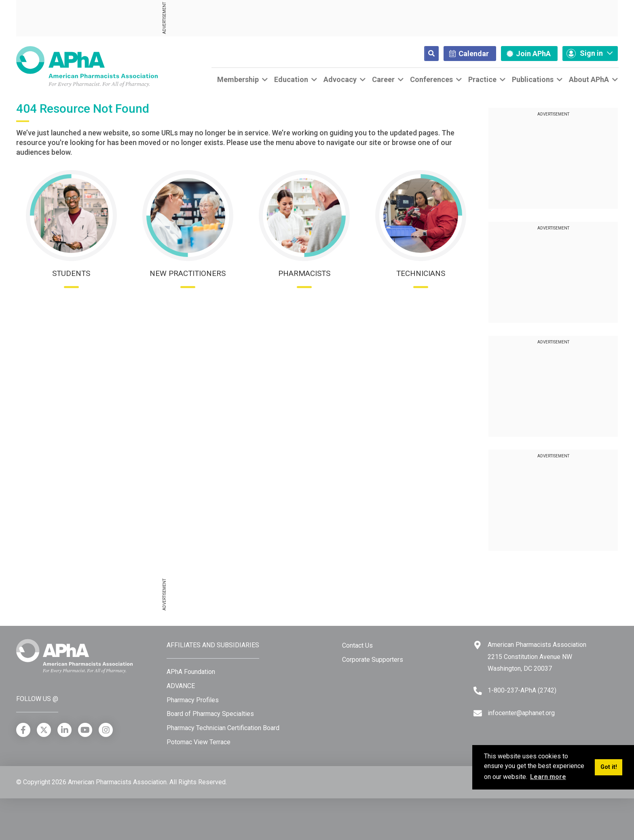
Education (291, 79)
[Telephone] (478, 691)
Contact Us (357, 645)
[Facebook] (23, 730)
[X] (44, 730)
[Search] (425, 54)
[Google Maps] (478, 645)
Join (529, 54)
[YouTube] (85, 730)
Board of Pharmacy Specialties (210, 714)
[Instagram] (106, 730)
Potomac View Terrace (199, 742)
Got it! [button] (609, 767)
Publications (533, 79)
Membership (238, 79)
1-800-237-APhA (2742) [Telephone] (522, 690)
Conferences (431, 79)
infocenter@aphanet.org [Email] (521, 713)
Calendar (469, 54)
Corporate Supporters (373, 660)
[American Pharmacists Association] (87, 66)
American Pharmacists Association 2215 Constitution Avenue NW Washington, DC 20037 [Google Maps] (537, 657)
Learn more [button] (548, 777)
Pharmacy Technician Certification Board (223, 728)
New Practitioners (188, 273)
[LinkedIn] (64, 730)
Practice (482, 79)
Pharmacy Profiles (193, 700)
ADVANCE (181, 686)
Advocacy (340, 79)
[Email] (478, 713)
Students (71, 273)
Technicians (421, 273)
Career (383, 79)
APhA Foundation (191, 672)
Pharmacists (304, 273)
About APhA (589, 79)
